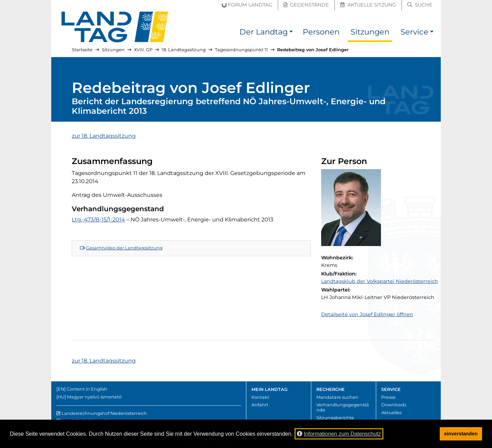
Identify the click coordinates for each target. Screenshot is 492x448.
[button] (291, 33)
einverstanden (461, 434)
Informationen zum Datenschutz (339, 434)
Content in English (87, 389)
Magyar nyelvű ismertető (94, 397)
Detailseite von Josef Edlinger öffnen (367, 314)
